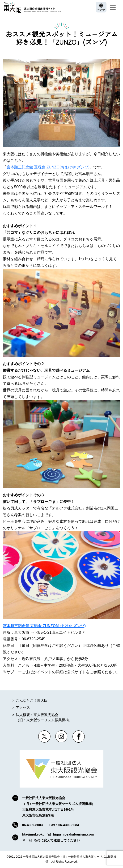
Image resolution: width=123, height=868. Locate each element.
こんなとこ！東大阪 (32, 700)
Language (101, 10)
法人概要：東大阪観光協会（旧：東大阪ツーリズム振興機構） (44, 717)
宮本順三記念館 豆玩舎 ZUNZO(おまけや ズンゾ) (48, 167)
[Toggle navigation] (113, 8)
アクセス (23, 707)
